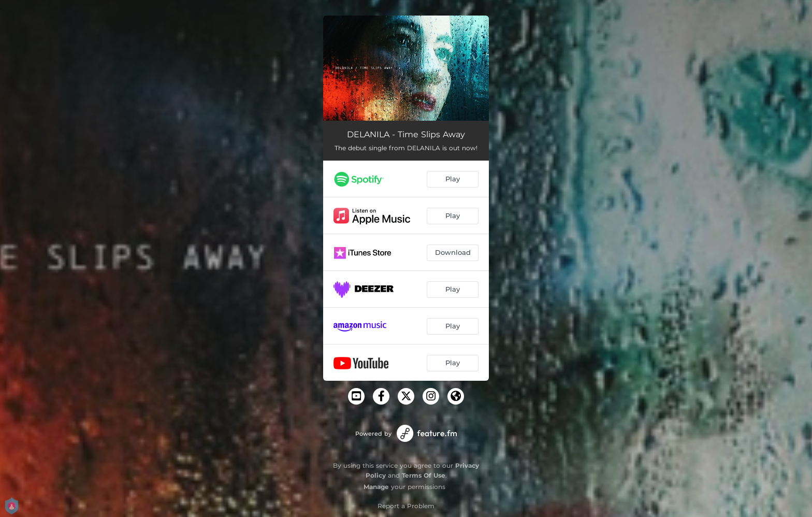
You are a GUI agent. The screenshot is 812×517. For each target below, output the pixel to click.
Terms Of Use (424, 475)
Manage (376, 487)
